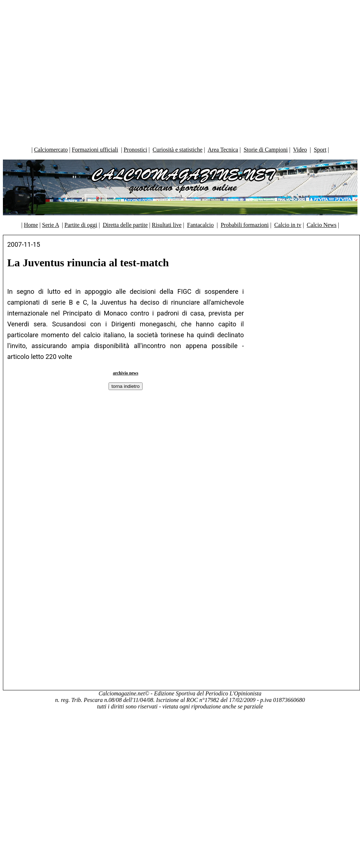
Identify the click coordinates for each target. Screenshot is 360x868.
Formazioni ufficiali (95, 150)
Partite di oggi (81, 225)
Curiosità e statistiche (178, 150)
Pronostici (135, 150)
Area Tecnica (223, 150)
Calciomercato (51, 150)
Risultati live (167, 225)
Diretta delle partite (125, 225)
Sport (320, 150)
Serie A (50, 225)
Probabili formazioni (245, 225)
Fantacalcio (200, 225)
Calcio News (322, 225)
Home (31, 225)
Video (300, 150)
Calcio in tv (288, 225)
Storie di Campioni (266, 150)
